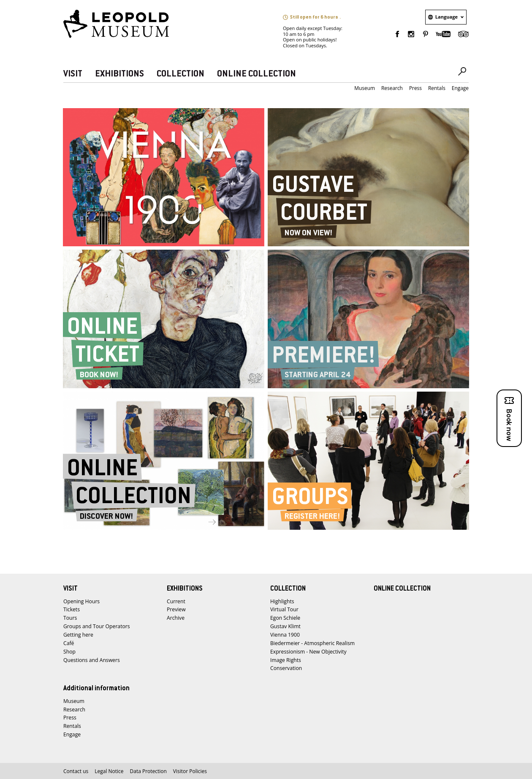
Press (415, 88)
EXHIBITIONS (119, 74)
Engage (460, 88)
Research (392, 88)
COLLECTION (180, 74)
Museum (365, 88)
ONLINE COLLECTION (256, 74)
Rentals (437, 88)
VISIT (73, 74)
